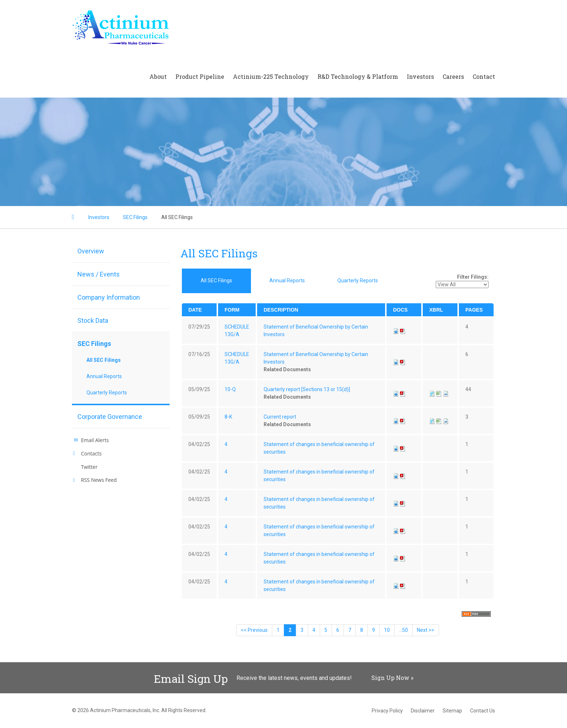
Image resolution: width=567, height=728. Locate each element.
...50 (403, 630)
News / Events (99, 274)
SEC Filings (135, 217)
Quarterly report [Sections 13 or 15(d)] (307, 389)
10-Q (230, 389)
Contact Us (483, 711)
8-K (228, 417)
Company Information (109, 297)
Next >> (426, 630)
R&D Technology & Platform (358, 76)
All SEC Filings (177, 217)
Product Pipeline (200, 76)
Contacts (91, 453)
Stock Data (93, 320)
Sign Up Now (390, 678)
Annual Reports (104, 376)
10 (387, 630)
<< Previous (254, 630)
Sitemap (452, 711)
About (158, 76)
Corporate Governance (110, 417)
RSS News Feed (99, 480)
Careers (453, 76)
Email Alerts (95, 440)
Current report (280, 417)
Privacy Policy (387, 711)
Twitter (89, 467)
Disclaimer (423, 711)
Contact (484, 76)
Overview (91, 251)
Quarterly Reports (107, 393)
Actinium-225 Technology (271, 76)
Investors (420, 76)
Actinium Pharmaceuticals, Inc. (125, 710)
